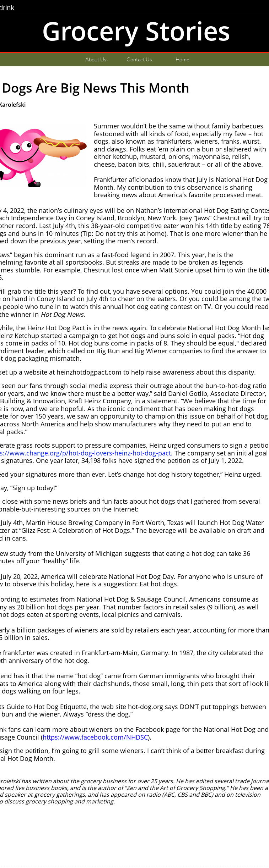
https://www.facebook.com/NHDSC (95, 737)
